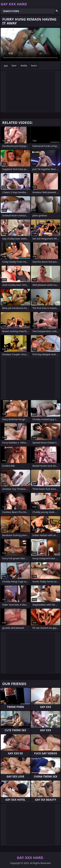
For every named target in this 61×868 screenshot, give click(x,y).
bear (14, 65)
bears (34, 65)
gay (6, 65)
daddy (24, 65)
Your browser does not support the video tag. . (30, 45)
